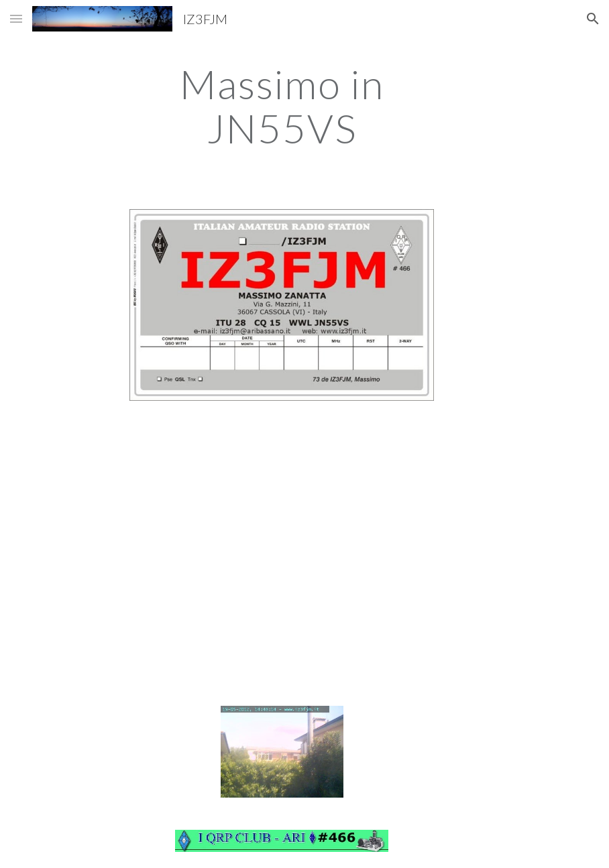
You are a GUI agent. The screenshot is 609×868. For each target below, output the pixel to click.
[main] (281, 106)
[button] (16, 18)
